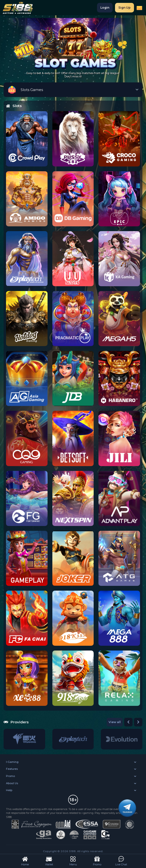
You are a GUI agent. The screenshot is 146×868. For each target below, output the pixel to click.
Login (105, 8)
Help (9, 790)
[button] (128, 722)
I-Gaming (12, 762)
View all (115, 722)
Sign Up (125, 8)
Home (25, 861)
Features (12, 769)
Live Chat (121, 861)
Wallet (49, 861)
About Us (12, 783)
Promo (10, 776)
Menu (73, 861)
